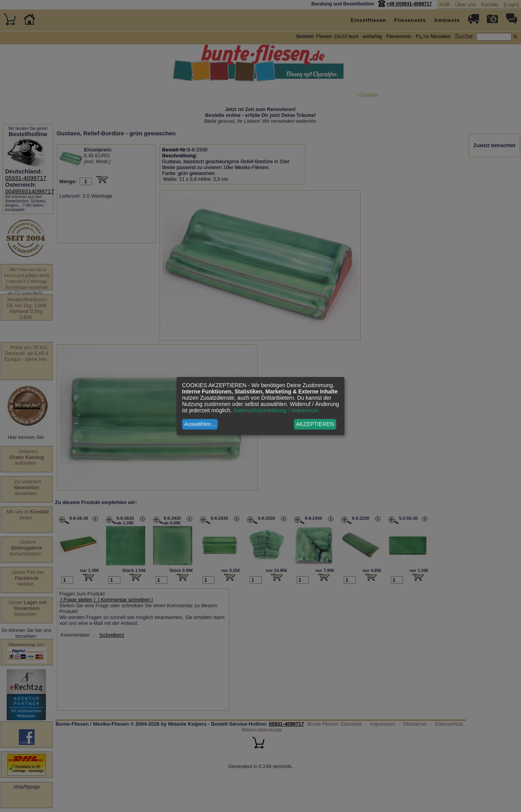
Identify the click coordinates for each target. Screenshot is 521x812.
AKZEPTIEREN (315, 424)
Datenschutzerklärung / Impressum (276, 410)
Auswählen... (200, 424)
